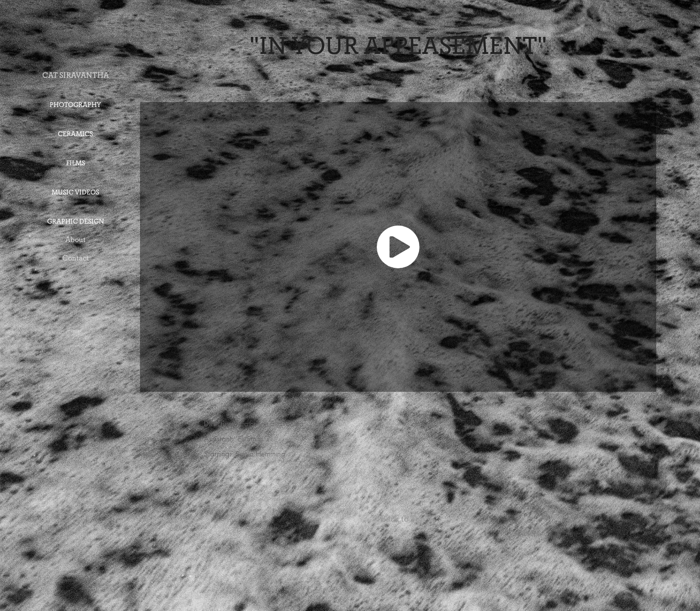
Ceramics (75, 134)
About (75, 239)
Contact (76, 258)
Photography (75, 105)
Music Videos (75, 192)
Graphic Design (76, 221)
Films (76, 163)
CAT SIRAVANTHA (76, 75)
